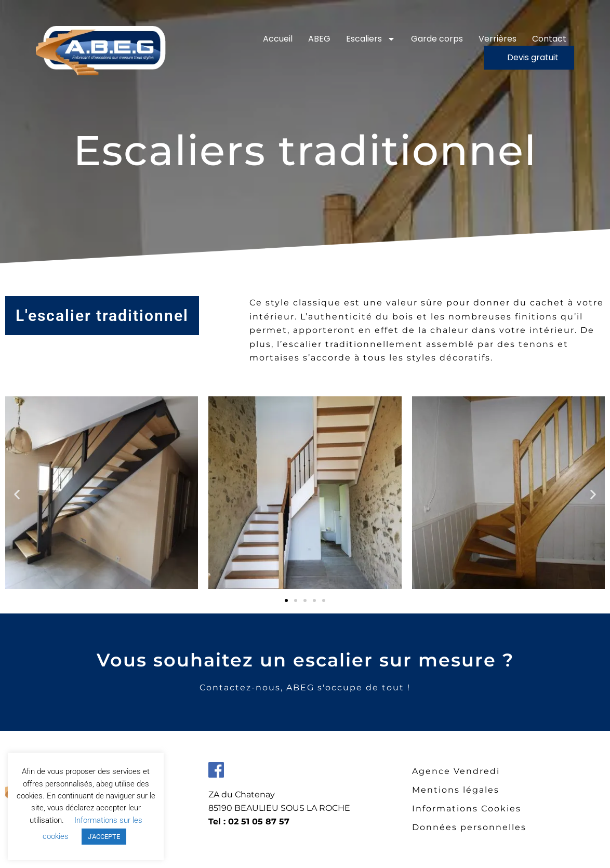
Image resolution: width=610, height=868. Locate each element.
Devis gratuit (533, 57)
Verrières (498, 39)
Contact (549, 39)
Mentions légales (456, 790)
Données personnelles (469, 827)
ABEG (319, 39)
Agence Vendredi (456, 771)
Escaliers (371, 39)
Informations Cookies (467, 809)
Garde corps (437, 39)
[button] (17, 494)
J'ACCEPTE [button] (104, 837)
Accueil (278, 39)
